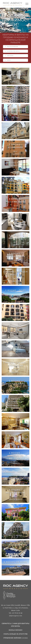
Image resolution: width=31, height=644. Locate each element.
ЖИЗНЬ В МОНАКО (16, 630)
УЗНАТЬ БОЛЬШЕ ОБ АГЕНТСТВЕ (16, 634)
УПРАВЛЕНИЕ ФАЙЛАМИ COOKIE (16, 638)
